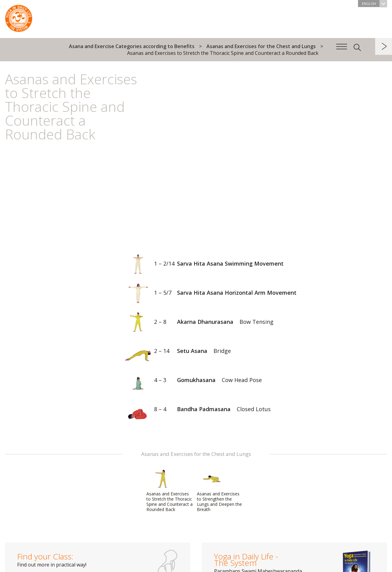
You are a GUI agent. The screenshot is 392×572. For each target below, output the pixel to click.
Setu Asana (177, 352)
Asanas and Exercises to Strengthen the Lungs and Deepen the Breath (219, 491)
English (375, 4)
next (384, 46)
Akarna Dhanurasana (198, 322)
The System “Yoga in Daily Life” (19, 17)
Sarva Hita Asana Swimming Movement (203, 264)
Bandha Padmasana (196, 410)
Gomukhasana (192, 381)
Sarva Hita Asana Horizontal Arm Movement (209, 293)
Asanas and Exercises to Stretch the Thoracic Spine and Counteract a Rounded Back (170, 491)
